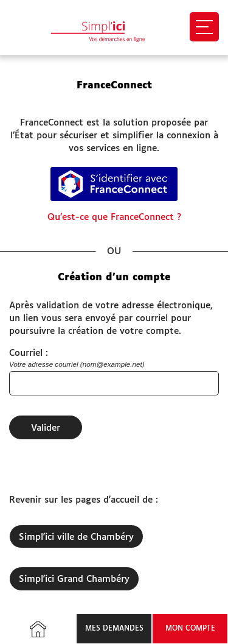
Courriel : (29, 353)
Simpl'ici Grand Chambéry (74, 579)
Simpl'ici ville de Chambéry (76, 537)
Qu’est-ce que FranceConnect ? (114, 217)
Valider (46, 428)
